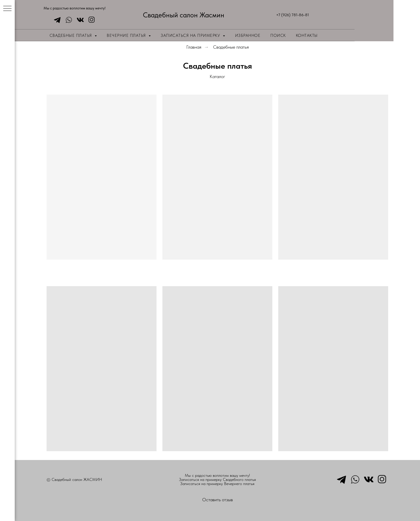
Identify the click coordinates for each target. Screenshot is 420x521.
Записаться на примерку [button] (191, 35)
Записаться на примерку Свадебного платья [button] (217, 479)
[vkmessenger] (79, 20)
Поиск (278, 35)
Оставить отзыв (218, 500)
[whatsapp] (67, 20)
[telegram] (56, 20)
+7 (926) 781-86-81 (293, 15)
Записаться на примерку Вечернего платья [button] (217, 484)
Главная (194, 47)
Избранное (248, 35)
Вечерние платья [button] (127, 35)
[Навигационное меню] (7, 9)
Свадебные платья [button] (71, 35)
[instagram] (90, 20)
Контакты (307, 35)
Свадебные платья (231, 47)
